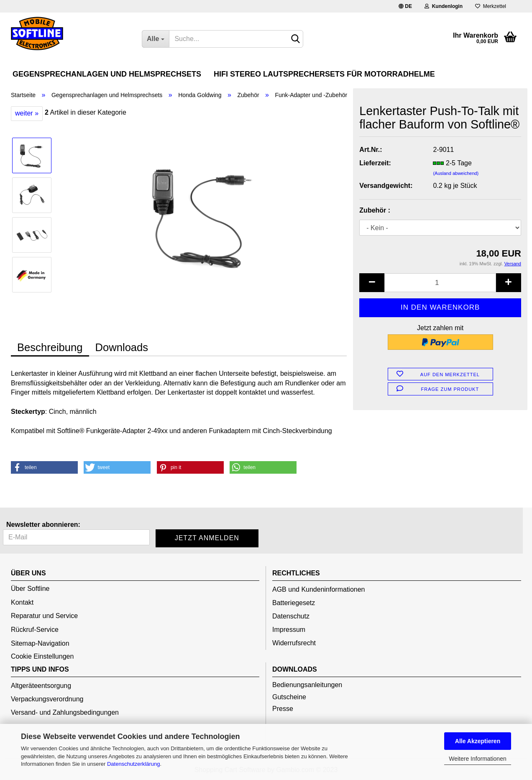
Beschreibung (50, 347)
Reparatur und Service (44, 616)
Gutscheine (289, 697)
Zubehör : (375, 210)
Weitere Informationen (477, 759)
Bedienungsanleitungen (307, 685)
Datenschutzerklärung (133, 764)
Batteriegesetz (294, 603)
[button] (44, 467)
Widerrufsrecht (294, 643)
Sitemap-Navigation (40, 643)
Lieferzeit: (375, 163)
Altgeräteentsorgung (41, 686)
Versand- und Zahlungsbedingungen (65, 712)
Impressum (289, 630)
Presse (283, 709)
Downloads (122, 347)
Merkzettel (491, 6)
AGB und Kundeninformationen (318, 589)
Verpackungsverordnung (47, 699)
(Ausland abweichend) (456, 173)
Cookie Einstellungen (42, 656)
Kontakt (22, 602)
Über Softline (30, 589)
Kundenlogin (444, 6)
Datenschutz (291, 616)
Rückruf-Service (35, 630)
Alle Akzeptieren (478, 741)
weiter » (27, 113)
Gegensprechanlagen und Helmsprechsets (107, 74)
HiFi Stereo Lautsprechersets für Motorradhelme (324, 74)
